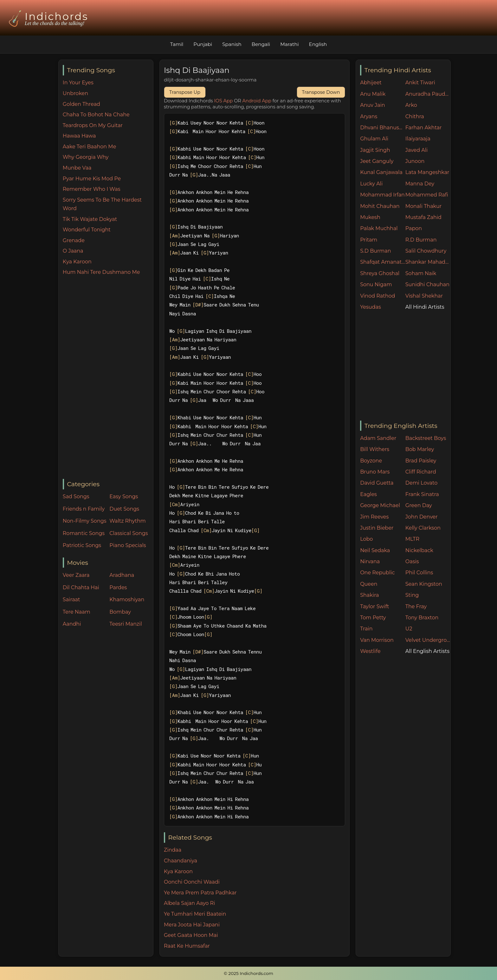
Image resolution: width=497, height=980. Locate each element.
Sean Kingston (424, 584)
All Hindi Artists (425, 307)
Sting (412, 595)
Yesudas (371, 307)
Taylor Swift (374, 606)
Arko (411, 105)
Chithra (415, 116)
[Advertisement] (108, 378)
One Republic (377, 573)
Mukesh (370, 217)
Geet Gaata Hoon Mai (191, 935)
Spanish (232, 44)
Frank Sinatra (422, 494)
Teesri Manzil (126, 624)
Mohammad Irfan (382, 195)
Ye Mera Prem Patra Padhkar (200, 893)
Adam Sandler (378, 438)
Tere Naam (77, 612)
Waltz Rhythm (128, 521)
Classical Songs (129, 533)
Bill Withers (375, 449)
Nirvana (370, 561)
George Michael (380, 505)
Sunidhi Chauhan (427, 284)
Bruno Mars (375, 472)
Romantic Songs (84, 533)
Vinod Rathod (378, 296)
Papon (414, 228)
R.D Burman (421, 240)
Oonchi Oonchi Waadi (192, 882)
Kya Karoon (77, 262)
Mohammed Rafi (427, 195)
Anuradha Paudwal (428, 94)
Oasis (412, 561)
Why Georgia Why (86, 157)
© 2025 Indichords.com (248, 973)
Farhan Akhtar (424, 128)
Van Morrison (377, 640)
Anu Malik (373, 94)
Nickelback (419, 550)
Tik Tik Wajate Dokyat (90, 219)
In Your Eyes (78, 83)
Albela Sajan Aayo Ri (189, 903)
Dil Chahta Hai (81, 587)
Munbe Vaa (77, 168)
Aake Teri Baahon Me (90, 147)
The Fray (416, 606)
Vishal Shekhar (424, 296)
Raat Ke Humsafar (187, 946)
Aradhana (122, 575)
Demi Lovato (421, 483)
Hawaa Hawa (79, 136)
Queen (369, 584)
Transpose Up (185, 92)
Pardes (118, 587)
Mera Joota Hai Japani (192, 925)
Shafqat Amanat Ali (383, 262)
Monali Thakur (423, 206)
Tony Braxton (422, 618)
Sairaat (71, 600)
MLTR (412, 539)
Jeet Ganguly (377, 161)
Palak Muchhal (379, 228)
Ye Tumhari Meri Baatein (195, 914)
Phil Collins (419, 573)
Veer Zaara (76, 575)
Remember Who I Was (92, 189)
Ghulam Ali (374, 139)
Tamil (177, 44)
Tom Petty (373, 618)
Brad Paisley (421, 461)
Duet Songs (124, 509)
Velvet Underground (428, 640)
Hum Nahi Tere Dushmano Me (101, 272)
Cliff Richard (421, 472)
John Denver (422, 517)
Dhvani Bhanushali (383, 128)
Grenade (74, 240)
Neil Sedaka (375, 550)
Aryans (369, 116)
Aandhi (72, 624)
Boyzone (371, 461)
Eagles (368, 494)
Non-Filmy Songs (85, 521)
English (318, 44)
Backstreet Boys (426, 438)
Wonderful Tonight (87, 230)
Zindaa (173, 850)
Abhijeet (371, 83)
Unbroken (75, 93)
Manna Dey (420, 184)
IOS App (224, 101)
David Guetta (377, 483)
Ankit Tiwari (420, 83)
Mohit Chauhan (380, 206)
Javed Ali (417, 150)
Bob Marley (420, 449)
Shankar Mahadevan (428, 262)
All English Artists (427, 651)
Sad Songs (76, 496)
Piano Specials (128, 545)
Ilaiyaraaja (418, 139)
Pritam (369, 240)
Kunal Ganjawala (381, 172)
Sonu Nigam (376, 284)
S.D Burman (375, 251)
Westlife (370, 651)
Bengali (261, 44)
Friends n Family (84, 509)
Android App (257, 101)
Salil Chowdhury (426, 251)
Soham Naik (421, 273)
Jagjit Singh (375, 150)
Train (366, 629)
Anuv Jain (372, 105)
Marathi (289, 44)
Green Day (419, 505)
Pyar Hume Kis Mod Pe (92, 179)
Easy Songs (124, 496)
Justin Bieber (377, 528)
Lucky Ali (371, 184)
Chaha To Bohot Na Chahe (96, 115)
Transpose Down (321, 92)
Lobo (366, 539)
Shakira (369, 595)
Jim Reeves (374, 517)
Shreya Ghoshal (380, 273)
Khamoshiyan (127, 600)
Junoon (415, 161)
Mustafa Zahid (423, 217)
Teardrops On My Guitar (93, 125)
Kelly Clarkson (423, 528)
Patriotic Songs (82, 545)
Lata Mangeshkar (427, 172)
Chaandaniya (181, 861)
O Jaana (73, 251)
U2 (409, 629)
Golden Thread (81, 104)
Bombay (120, 612)
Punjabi (203, 44)
